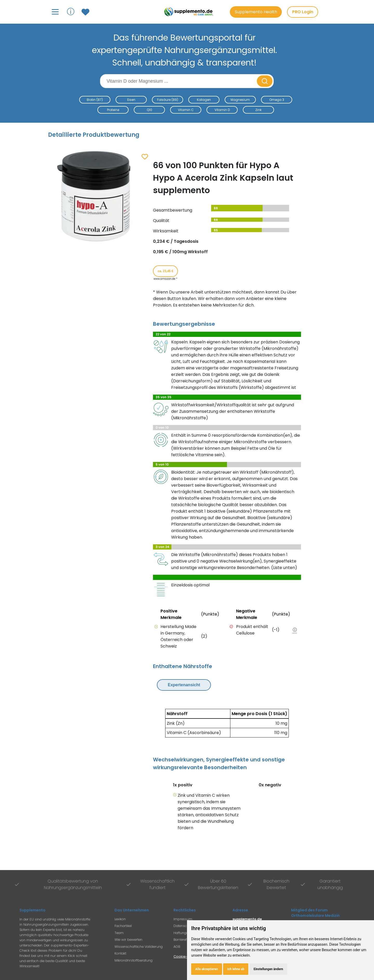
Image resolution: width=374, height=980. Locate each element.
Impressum (183, 919)
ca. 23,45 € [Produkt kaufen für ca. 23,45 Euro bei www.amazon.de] (165, 271)
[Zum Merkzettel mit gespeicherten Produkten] (86, 12)
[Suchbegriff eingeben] (179, 81)
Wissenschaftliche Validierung (139, 947)
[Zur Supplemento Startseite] (189, 12)
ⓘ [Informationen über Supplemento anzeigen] (71, 12)
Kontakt (120, 953)
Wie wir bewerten (128, 940)
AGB (177, 947)
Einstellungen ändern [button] (268, 969)
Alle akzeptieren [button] (207, 969)
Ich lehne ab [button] (236, 969)
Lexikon (120, 919)
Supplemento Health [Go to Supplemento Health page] (256, 12)
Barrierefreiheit (185, 940)
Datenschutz (184, 926)
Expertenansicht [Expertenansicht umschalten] (184, 685)
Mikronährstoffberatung (133, 960)
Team (119, 933)
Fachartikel (123, 926)
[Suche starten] (265, 81)
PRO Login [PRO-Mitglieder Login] (303, 12)
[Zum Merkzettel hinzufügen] (145, 157)
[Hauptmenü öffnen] (55, 12)
